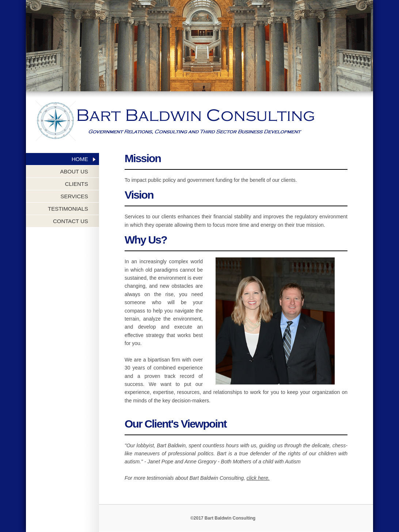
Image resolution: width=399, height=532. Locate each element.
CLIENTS (77, 184)
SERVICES (74, 196)
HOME (80, 159)
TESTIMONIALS (68, 209)
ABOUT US (74, 171)
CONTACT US (71, 221)
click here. (258, 478)
